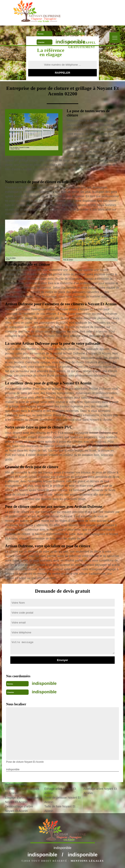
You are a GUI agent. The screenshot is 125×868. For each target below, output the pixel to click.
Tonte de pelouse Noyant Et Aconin (63, 800)
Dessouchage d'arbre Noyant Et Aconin (19, 809)
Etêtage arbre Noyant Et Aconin (60, 791)
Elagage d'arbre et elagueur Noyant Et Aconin (23, 800)
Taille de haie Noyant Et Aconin (60, 809)
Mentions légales (87, 861)
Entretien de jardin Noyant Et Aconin (22, 791)
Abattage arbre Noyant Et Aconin (100, 791)
